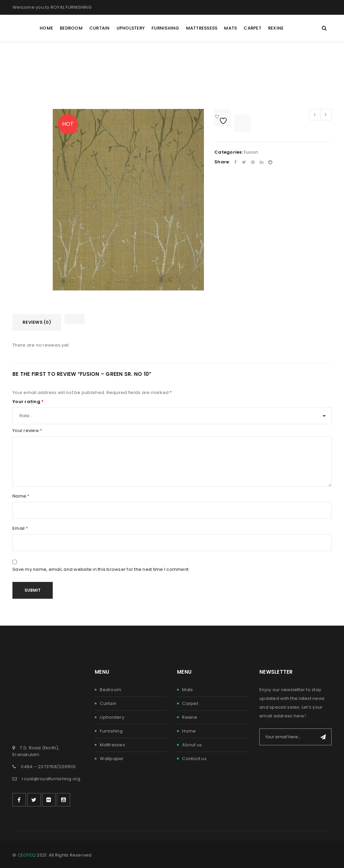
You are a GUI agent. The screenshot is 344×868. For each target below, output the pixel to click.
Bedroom (111, 690)
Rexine (190, 717)
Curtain (108, 703)
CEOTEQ (27, 855)
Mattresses (112, 745)
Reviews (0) (37, 322)
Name (21, 496)
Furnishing (111, 731)
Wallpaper (112, 759)
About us (192, 745)
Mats (187, 690)
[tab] (37, 322)
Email (20, 528)
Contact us (194, 759)
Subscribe (323, 737)
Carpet (190, 703)
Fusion (251, 152)
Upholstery (112, 717)
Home (189, 731)
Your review (27, 431)
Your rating (28, 402)
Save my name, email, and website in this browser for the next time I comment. (101, 569)
